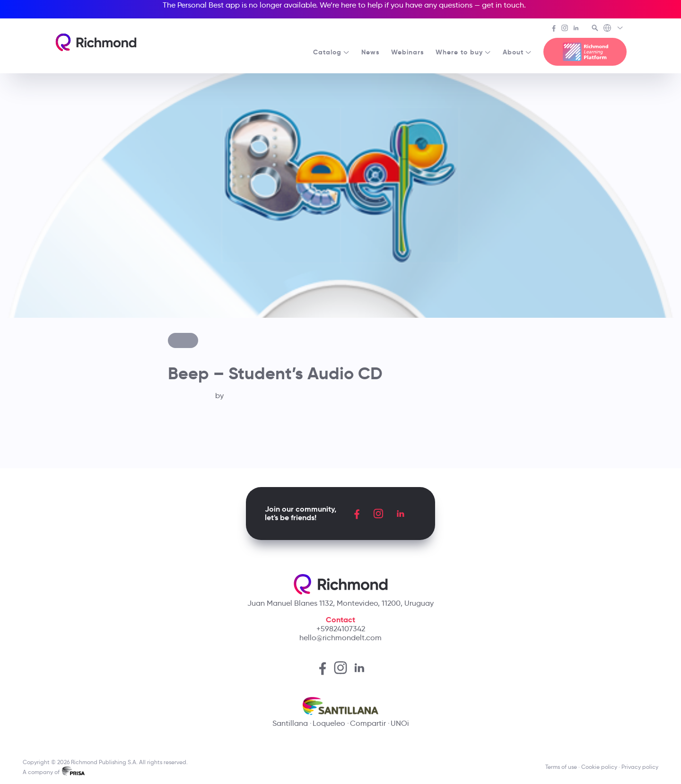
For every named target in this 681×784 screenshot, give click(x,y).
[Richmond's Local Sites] (614, 29)
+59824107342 (341, 629)
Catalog (332, 52)
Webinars (408, 52)
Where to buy (463, 52)
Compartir (368, 723)
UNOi (400, 723)
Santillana (290, 723)
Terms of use (561, 767)
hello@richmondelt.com (340, 638)
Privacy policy (640, 767)
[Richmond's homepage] (96, 42)
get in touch (503, 5)
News (371, 52)
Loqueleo (329, 723)
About (517, 52)
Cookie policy (599, 767)
